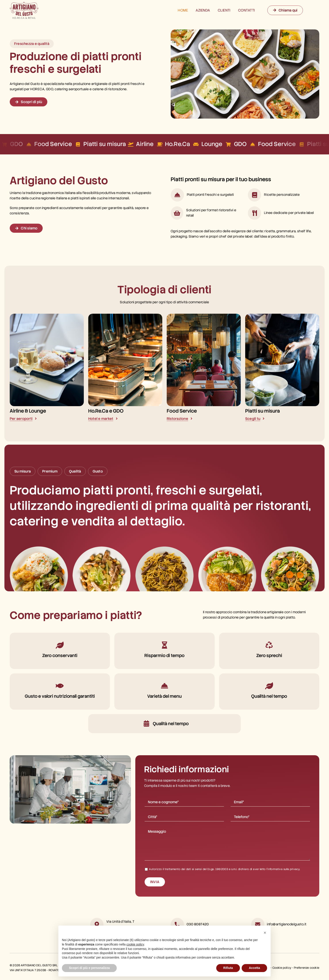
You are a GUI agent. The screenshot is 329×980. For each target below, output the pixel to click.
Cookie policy (282, 968)
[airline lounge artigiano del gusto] (47, 315)
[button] (265, 933)
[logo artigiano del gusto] (24, 3)
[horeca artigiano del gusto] (125, 315)
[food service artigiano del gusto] (204, 315)
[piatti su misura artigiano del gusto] (282, 315)
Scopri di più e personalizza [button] (89, 968)
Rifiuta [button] (228, 968)
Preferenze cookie (307, 968)
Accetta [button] (254, 968)
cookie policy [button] (135, 944)
